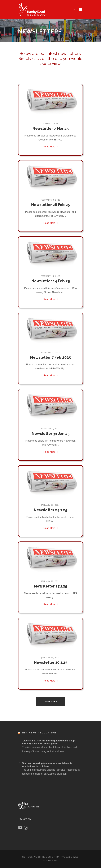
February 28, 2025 (51, 200)
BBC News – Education (39, 733)
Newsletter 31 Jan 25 (51, 434)
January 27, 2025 (51, 505)
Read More (51, 147)
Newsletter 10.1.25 (51, 662)
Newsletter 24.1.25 (50, 510)
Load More (50, 702)
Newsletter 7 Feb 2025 (50, 357)
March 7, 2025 (50, 124)
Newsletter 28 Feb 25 (50, 205)
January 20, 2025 (51, 581)
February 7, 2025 (50, 352)
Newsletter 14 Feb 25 (51, 281)
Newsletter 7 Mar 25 (50, 128)
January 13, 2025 (51, 658)
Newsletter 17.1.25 (51, 586)
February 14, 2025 (51, 276)
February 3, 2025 (50, 429)
